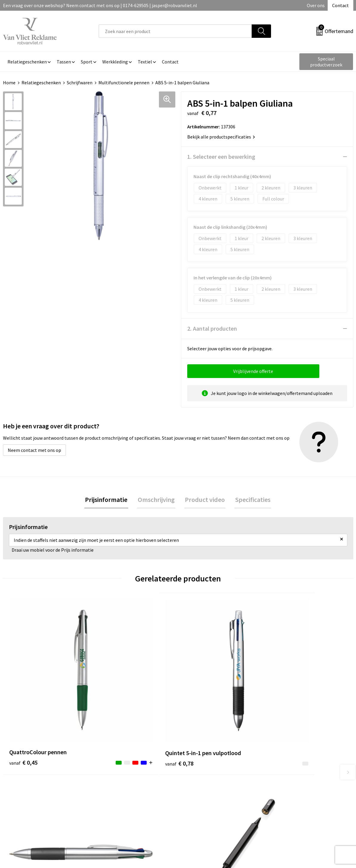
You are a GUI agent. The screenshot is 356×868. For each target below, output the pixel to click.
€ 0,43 (198, 695)
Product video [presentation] (204, 500)
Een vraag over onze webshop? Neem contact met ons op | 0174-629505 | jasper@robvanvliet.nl (100, 5)
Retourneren (199, 777)
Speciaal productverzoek (326, 62)
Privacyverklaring (290, 786)
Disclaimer (283, 795)
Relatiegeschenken (41, 83)
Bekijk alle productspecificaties (221, 137)
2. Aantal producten (212, 328)
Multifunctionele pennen (124, 83)
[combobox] (175, 31)
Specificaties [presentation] (251, 500)
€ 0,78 (111, 704)
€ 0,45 (23, 695)
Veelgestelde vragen (119, 777)
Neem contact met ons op (34, 450)
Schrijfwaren (80, 83)
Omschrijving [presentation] (157, 500)
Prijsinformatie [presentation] (108, 500)
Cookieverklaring (290, 777)
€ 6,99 (286, 713)
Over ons (316, 5)
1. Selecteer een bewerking (221, 157)
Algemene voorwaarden (296, 768)
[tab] (108, 500)
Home (9, 83)
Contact (340, 5)
